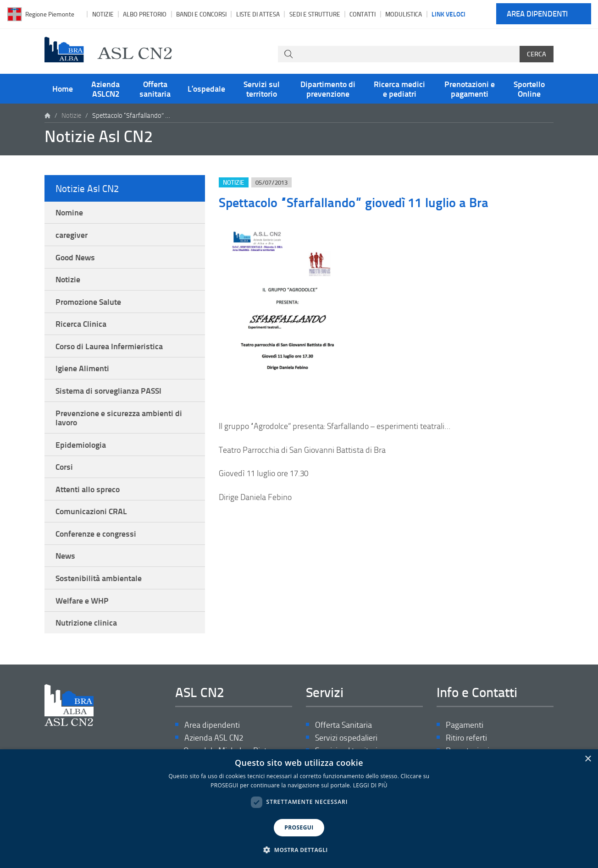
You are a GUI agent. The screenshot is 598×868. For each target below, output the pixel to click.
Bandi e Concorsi (201, 14)
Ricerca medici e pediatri (399, 88)
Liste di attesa (258, 14)
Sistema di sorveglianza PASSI (108, 390)
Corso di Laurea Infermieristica (109, 346)
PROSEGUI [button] (299, 827)
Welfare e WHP (82, 600)
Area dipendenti (537, 14)
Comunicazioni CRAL (91, 511)
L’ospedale (206, 88)
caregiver (72, 235)
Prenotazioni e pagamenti (470, 88)
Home (63, 88)
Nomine (69, 212)
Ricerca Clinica (81, 324)
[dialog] (299, 809)
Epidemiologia (81, 445)
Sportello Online (529, 88)
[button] (299, 850)
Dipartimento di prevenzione (328, 88)
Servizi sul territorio (262, 88)
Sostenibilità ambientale (99, 578)
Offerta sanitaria (155, 88)
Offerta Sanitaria (343, 725)
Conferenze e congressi (96, 533)
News (65, 555)
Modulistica (404, 14)
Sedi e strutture (315, 14)
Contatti (363, 14)
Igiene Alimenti (82, 368)
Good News (75, 257)
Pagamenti (465, 725)
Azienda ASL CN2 (214, 738)
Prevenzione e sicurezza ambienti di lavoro (119, 418)
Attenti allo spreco (88, 489)
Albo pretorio (145, 14)
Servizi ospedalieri (346, 738)
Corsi (64, 467)
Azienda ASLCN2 (105, 88)
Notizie (103, 14)
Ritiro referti (466, 738)
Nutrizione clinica (86, 622)
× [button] (588, 759)
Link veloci (448, 14)
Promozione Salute (88, 302)
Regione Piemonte (50, 14)
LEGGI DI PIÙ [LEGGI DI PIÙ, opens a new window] (370, 785)
